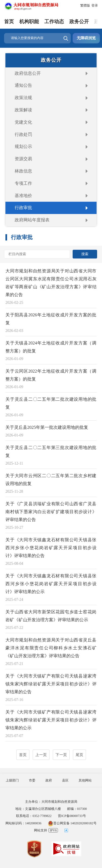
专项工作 (23, 183)
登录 (95, 5)
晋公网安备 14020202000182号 (72, 823)
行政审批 (23, 208)
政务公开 (79, 22)
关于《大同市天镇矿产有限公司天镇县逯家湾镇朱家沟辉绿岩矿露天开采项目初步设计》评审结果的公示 (51, 720)
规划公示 (23, 146)
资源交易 (23, 159)
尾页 (79, 755)
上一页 (41, 755)
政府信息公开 (28, 73)
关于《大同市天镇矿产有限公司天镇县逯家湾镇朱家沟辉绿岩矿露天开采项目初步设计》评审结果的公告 (51, 684)
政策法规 (23, 98)
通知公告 (23, 85)
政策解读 (23, 110)
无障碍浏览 (86, 38)
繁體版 (85, 5)
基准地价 (23, 196)
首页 (9, 22)
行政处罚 (23, 134)
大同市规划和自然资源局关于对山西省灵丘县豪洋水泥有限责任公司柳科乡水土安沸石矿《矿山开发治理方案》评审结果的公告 (51, 648)
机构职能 (29, 22)
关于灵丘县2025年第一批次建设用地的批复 (47, 427)
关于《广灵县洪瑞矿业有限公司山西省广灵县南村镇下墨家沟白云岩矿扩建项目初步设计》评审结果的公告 (51, 512)
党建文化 (23, 122)
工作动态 (54, 22)
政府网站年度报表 (32, 220)
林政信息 (23, 171)
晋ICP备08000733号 (72, 816)
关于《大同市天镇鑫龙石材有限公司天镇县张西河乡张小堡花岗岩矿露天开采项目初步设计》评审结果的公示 (51, 584)
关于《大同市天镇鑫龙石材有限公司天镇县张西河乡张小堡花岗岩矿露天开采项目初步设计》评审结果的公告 (51, 548)
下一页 (61, 755)
